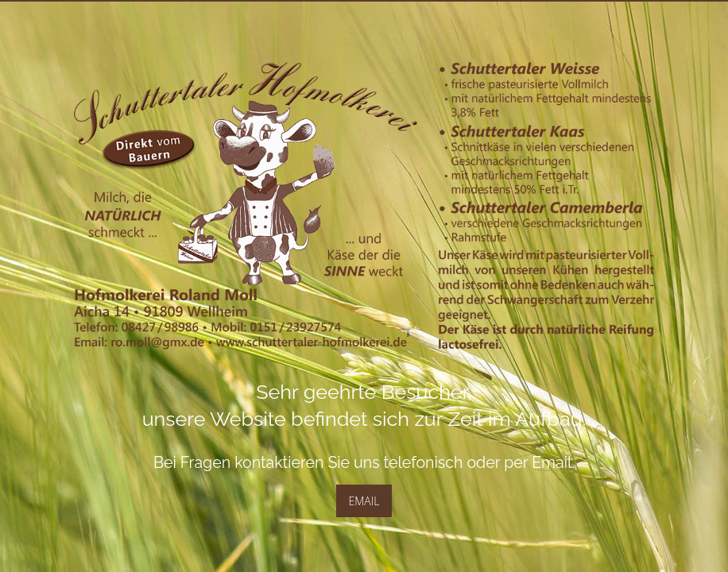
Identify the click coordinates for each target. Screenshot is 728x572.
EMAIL (364, 501)
